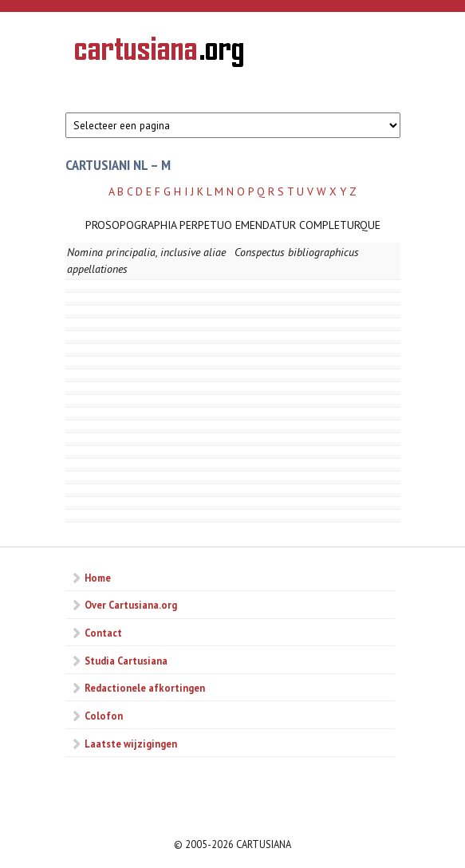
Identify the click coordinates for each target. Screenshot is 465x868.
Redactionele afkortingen (145, 688)
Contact (103, 633)
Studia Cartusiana (126, 661)
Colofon (104, 716)
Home (98, 578)
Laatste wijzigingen (131, 744)
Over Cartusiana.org (131, 605)
